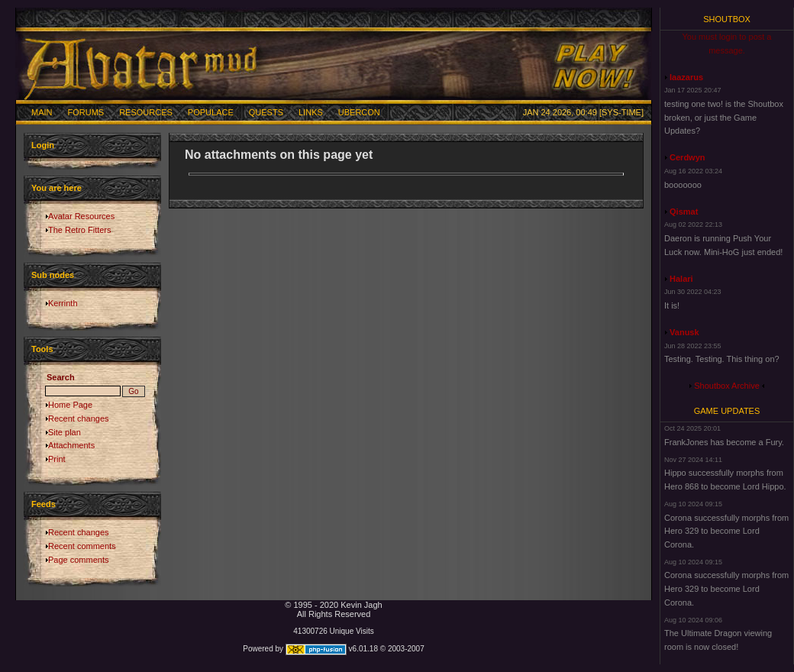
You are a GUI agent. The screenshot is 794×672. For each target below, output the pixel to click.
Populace (211, 112)
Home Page (70, 405)
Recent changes (79, 418)
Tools (42, 349)
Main (42, 112)
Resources (146, 112)
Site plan (65, 432)
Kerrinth (63, 303)
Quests (266, 112)
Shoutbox (727, 19)
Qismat (684, 212)
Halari (681, 279)
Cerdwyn (687, 157)
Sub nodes (53, 275)
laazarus (686, 77)
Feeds (44, 504)
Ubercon (359, 112)
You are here (56, 188)
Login (43, 145)
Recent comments (82, 546)
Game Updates (727, 411)
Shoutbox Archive (727, 386)
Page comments (78, 560)
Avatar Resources (81, 216)
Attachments (71, 445)
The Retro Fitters (80, 230)
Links (311, 112)
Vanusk (684, 332)
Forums (86, 112)
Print (57, 459)
